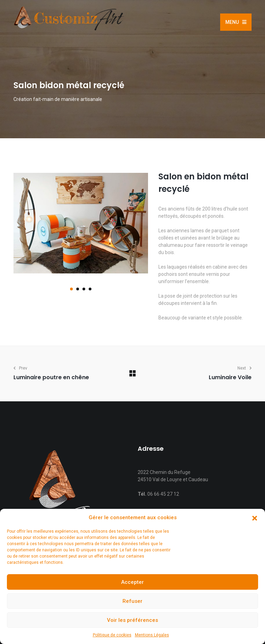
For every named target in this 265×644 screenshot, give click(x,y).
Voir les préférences (132, 620)
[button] (255, 518)
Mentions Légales (152, 635)
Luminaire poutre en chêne (51, 377)
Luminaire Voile (230, 377)
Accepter (132, 582)
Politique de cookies (112, 635)
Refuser (132, 601)
